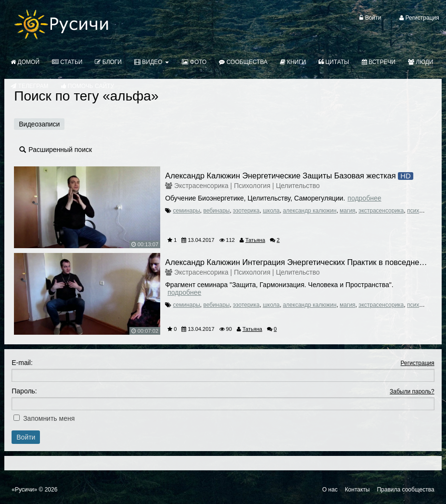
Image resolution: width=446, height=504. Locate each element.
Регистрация (418, 363)
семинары (187, 211)
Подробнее (364, 198)
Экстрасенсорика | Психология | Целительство (247, 186)
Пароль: (24, 391)
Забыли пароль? (412, 391)
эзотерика (246, 211)
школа (271, 211)
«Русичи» (24, 490)
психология (422, 211)
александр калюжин (310, 211)
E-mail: (22, 363)
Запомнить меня (49, 418)
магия (348, 211)
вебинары (216, 211)
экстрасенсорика (381, 211)
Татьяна (255, 240)
